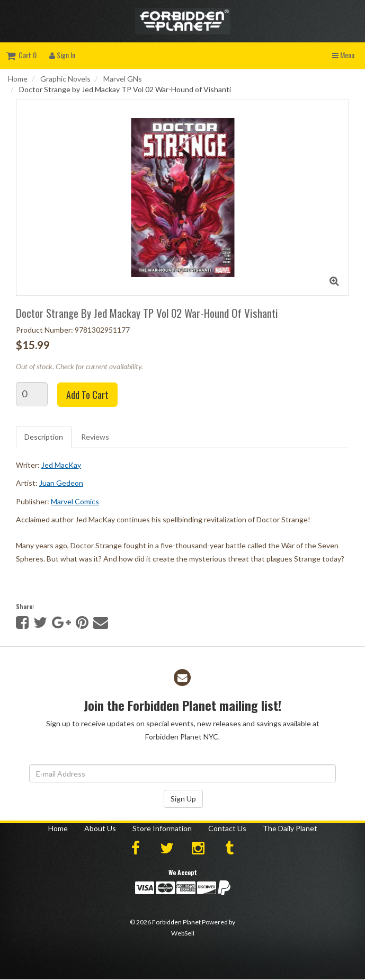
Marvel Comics (75, 501)
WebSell (183, 933)
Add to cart (87, 395)
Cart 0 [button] (21, 55)
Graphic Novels (65, 79)
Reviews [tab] (95, 437)
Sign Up (183, 799)
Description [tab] (44, 437)
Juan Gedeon (61, 483)
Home (18, 79)
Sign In (62, 55)
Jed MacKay (61, 465)
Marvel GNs (123, 79)
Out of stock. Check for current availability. (79, 366)
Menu (343, 55)
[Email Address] (182, 773)
